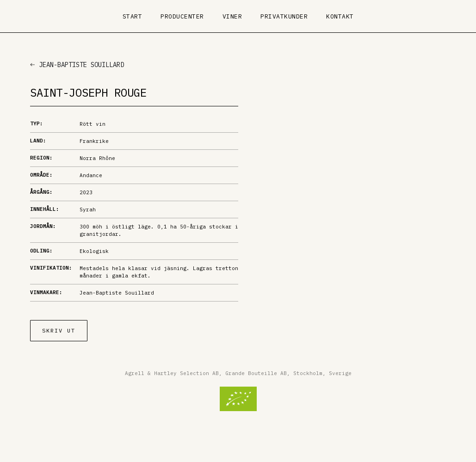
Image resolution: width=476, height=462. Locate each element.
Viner (232, 16)
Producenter (182, 16)
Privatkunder (284, 16)
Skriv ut (59, 330)
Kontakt (340, 16)
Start (133, 16)
